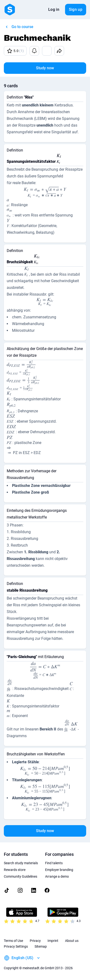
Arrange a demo (57, 876)
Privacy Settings (16, 946)
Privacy (35, 941)
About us (72, 941)
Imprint (53, 941)
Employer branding (59, 870)
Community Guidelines (21, 876)
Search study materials (21, 863)
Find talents (54, 863)
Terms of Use (13, 941)
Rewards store (15, 870)
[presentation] (59, 159)
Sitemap (41, 946)
